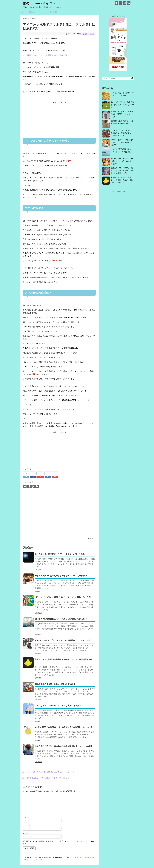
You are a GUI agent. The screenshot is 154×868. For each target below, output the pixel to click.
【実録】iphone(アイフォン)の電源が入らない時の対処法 (47, 55)
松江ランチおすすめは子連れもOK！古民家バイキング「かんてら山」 (122, 114)
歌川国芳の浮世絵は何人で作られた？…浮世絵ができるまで (61, 619)
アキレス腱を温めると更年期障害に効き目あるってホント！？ (48, 772)
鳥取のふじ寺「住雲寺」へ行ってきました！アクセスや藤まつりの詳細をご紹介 (122, 171)
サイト (26, 833)
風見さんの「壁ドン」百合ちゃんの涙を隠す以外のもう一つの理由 (64, 746)
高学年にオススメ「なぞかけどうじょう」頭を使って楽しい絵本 (122, 142)
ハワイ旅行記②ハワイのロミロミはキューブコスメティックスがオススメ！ (122, 133)
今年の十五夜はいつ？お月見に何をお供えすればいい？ (45, 778)
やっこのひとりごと (87, 34)
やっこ (92, 538)
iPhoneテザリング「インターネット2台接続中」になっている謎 (63, 640)
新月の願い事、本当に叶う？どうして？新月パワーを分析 (60, 554)
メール (27, 825)
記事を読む (38, 570)
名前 (26, 818)
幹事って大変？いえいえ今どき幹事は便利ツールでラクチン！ (62, 576)
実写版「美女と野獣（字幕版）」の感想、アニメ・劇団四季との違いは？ (122, 180)
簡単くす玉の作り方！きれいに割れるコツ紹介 (55, 684)
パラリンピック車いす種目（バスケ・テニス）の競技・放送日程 (63, 597)
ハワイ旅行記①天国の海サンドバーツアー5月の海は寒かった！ (122, 152)
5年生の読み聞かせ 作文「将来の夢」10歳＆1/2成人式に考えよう (122, 105)
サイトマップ (44, 12)
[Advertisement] (59, 119)
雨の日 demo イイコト (39, 3)
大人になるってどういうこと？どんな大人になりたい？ (59, 706)
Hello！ (23, 12)
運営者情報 (54, 12)
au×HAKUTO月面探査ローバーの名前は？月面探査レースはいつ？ (64, 727)
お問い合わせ (32, 12)
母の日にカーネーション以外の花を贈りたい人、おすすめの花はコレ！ (122, 161)
